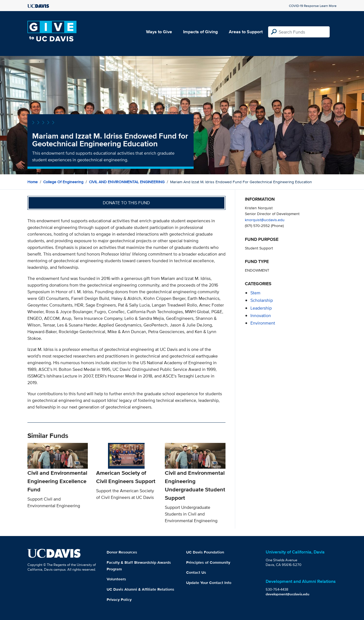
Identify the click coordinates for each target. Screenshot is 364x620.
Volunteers (116, 579)
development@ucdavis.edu (288, 594)
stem (255, 293)
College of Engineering (63, 182)
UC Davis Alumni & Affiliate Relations (140, 589)
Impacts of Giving (200, 32)
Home (33, 182)
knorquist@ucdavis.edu (265, 220)
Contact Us (196, 572)
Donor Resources (122, 552)
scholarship (262, 300)
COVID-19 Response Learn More (313, 6)
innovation (261, 316)
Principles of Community (208, 562)
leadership (261, 308)
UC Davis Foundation (205, 552)
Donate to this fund (126, 203)
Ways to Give (159, 32)
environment (263, 323)
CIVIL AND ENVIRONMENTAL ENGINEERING (127, 182)
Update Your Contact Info (209, 583)
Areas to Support (246, 32)
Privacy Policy (119, 599)
